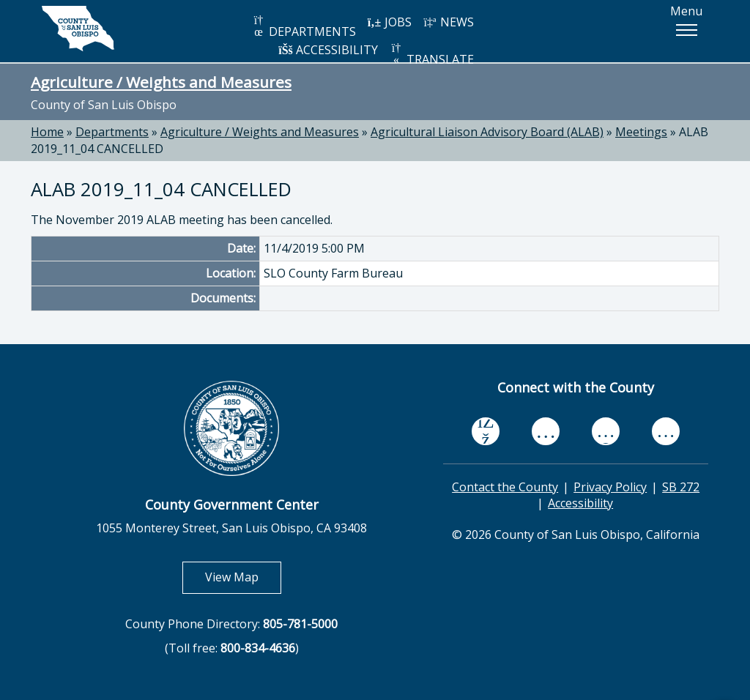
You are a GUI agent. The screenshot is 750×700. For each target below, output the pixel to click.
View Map (243, 577)
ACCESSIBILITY (328, 50)
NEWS (448, 22)
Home (47, 132)
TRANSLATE (431, 55)
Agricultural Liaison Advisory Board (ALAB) (487, 132)
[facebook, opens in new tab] (486, 431)
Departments (112, 132)
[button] (686, 30)
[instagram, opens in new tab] (666, 431)
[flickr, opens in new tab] (606, 431)
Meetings (641, 132)
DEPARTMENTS (304, 27)
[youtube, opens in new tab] (546, 431)
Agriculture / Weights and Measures (161, 82)
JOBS (389, 22)
